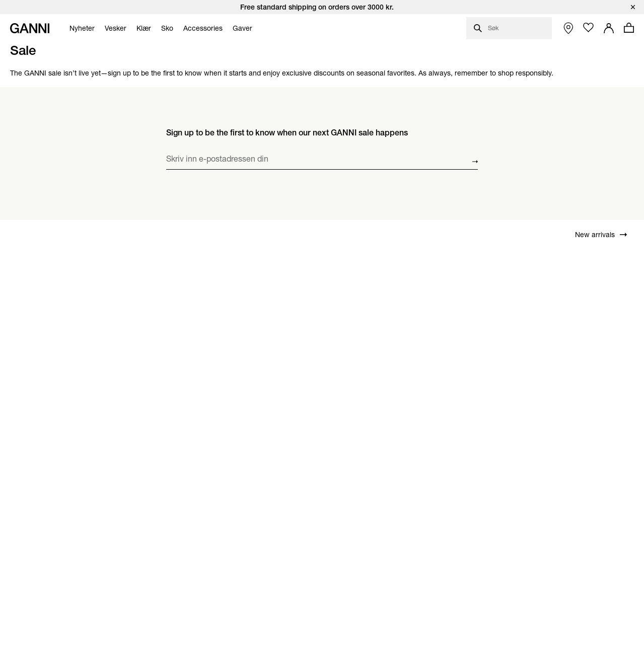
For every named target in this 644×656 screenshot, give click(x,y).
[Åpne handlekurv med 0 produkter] (629, 28)
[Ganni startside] (30, 28)
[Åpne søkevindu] (509, 28)
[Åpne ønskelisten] (589, 28)
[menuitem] (80, 28)
